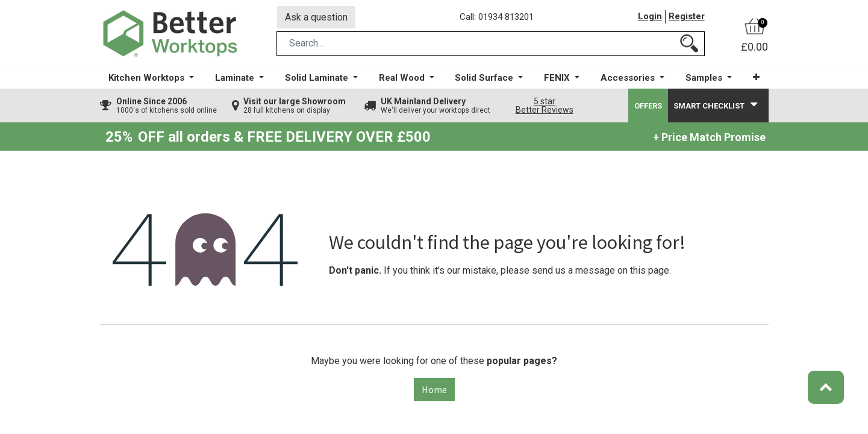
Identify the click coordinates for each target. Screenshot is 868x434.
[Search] (689, 44)
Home (434, 390)
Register (687, 17)
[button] (756, 78)
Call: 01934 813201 (497, 17)
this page (650, 271)
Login (650, 17)
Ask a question (316, 17)
